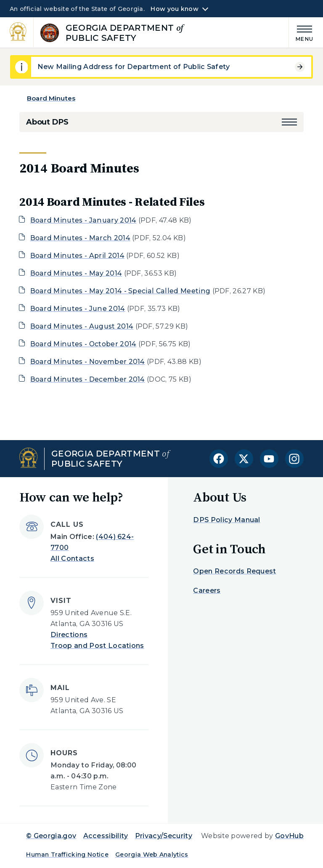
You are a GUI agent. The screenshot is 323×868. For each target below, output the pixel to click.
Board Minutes (51, 98)
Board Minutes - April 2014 (77, 256)
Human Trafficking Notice (67, 855)
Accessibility (106, 836)
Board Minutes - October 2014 (83, 344)
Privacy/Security (164, 836)
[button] (289, 122)
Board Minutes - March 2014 (80, 238)
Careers (207, 591)
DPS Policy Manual (226, 520)
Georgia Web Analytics (152, 855)
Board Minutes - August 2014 (82, 326)
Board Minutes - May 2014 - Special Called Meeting (120, 291)
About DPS (47, 122)
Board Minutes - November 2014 (88, 362)
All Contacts (72, 559)
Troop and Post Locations (97, 646)
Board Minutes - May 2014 (76, 273)
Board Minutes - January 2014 (83, 220)
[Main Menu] (301, 32)
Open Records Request (234, 571)
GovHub (289, 836)
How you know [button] (174, 9)
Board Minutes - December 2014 (88, 379)
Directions (69, 635)
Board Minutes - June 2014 (78, 309)
